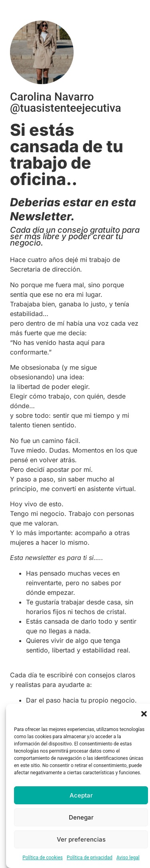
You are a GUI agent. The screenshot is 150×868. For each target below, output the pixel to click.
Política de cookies (43, 858)
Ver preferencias (81, 839)
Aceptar (81, 795)
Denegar (81, 817)
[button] (144, 714)
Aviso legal (128, 858)
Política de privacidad (90, 858)
